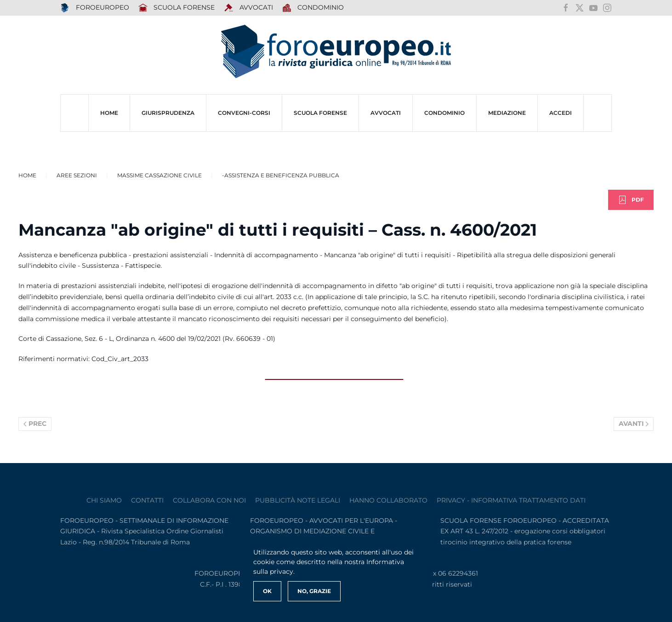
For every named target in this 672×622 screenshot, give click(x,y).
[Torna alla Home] (336, 52)
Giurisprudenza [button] (168, 113)
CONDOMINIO (444, 113)
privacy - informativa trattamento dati (511, 500)
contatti (147, 500)
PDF (631, 200)
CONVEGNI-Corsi (244, 113)
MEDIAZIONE (507, 113)
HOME (109, 113)
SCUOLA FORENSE (177, 8)
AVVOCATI (248, 8)
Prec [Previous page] (35, 424)
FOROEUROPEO (95, 8)
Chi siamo (104, 500)
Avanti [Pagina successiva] (634, 424)
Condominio (313, 8)
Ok (267, 591)
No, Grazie (314, 591)
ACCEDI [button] (561, 113)
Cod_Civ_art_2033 (120, 359)
